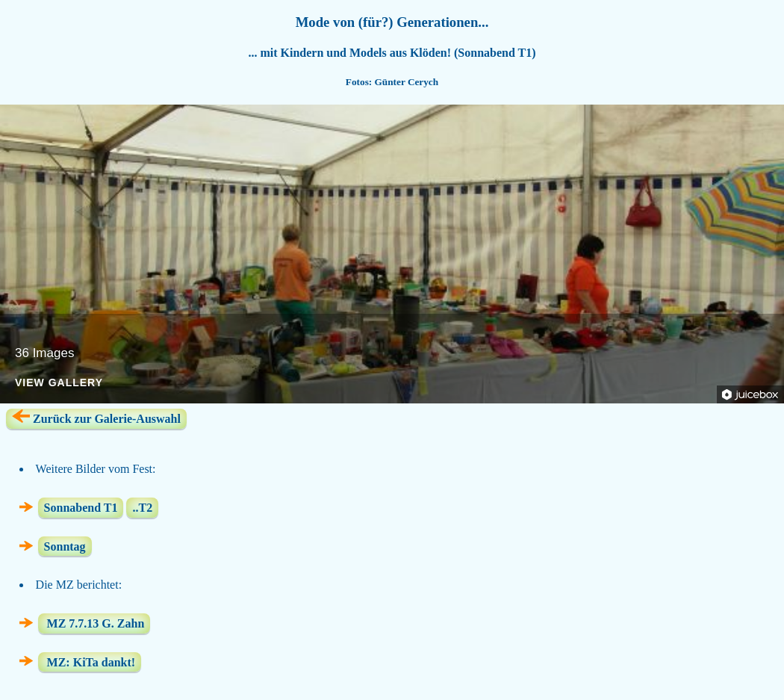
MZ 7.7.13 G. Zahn (94, 623)
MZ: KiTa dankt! (90, 662)
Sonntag (65, 546)
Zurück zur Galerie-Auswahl (96, 417)
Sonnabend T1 (81, 508)
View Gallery (59, 383)
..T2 (142, 508)
